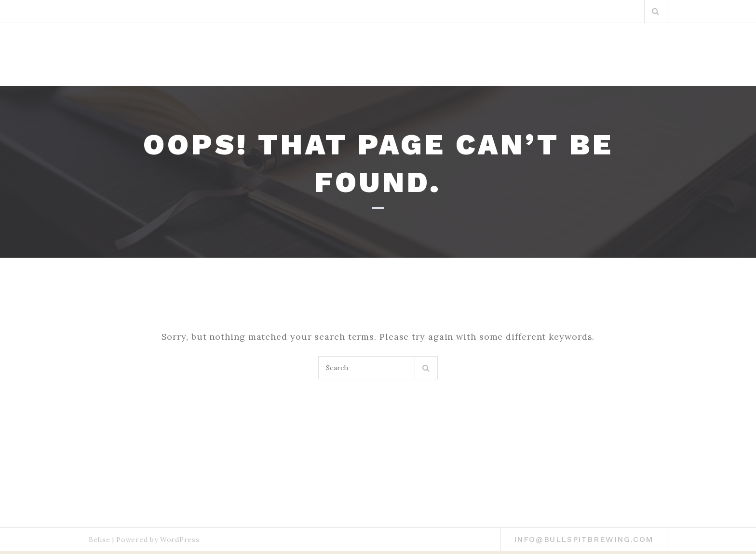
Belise (99, 540)
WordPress (180, 540)
